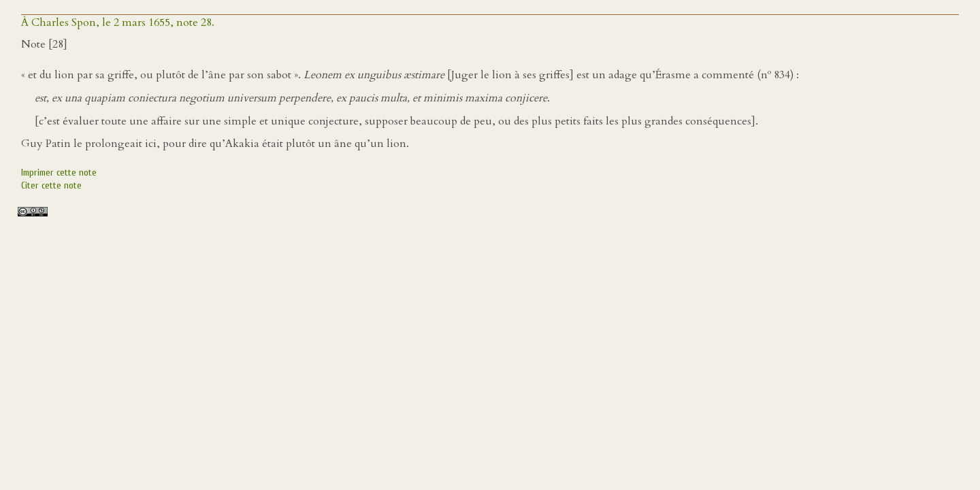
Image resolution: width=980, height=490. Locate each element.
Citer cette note (51, 185)
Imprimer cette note (59, 173)
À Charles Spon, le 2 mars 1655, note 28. (118, 22)
